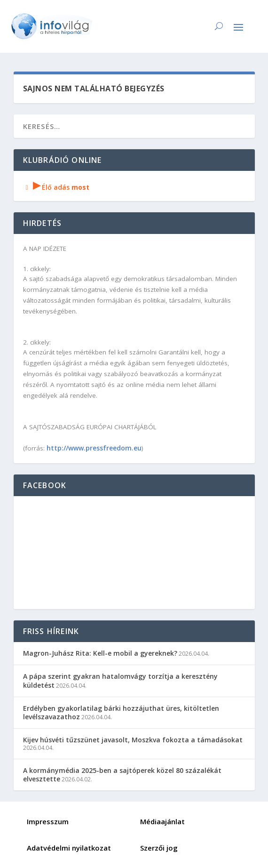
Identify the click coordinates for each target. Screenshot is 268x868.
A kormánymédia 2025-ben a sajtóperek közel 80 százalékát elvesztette (122, 775)
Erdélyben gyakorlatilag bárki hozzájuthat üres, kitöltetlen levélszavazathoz (121, 712)
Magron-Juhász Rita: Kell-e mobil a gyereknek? (100, 653)
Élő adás (56, 187)
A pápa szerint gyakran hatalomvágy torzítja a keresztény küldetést (120, 680)
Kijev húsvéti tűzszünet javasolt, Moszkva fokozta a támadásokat (133, 740)
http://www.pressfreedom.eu (94, 448)
